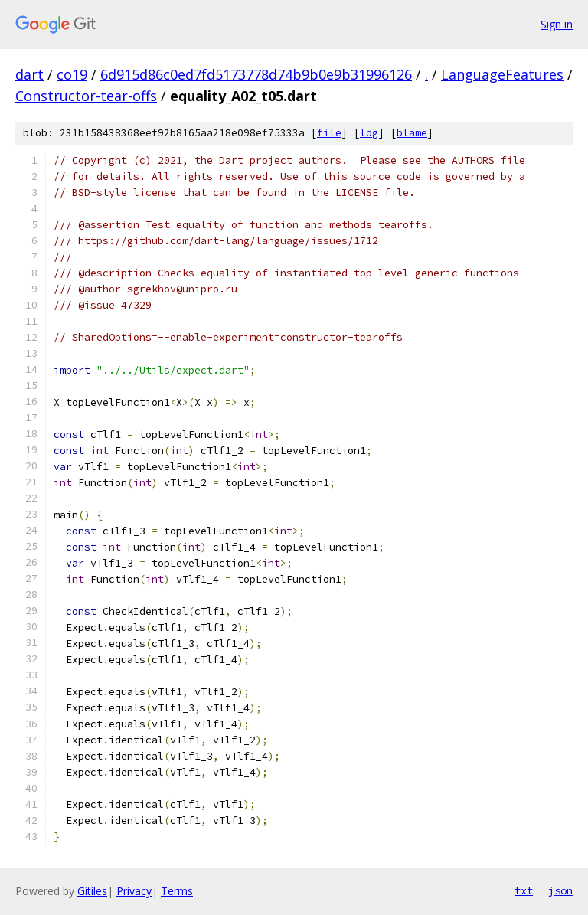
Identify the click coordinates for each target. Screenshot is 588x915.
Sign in (557, 24)
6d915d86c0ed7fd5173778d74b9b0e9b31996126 (256, 74)
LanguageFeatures (502, 74)
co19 (72, 74)
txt (524, 890)
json (560, 890)
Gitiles (92, 891)
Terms (177, 891)
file (329, 133)
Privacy (134, 891)
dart (29, 74)
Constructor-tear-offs (86, 96)
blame (412, 133)
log (369, 133)
